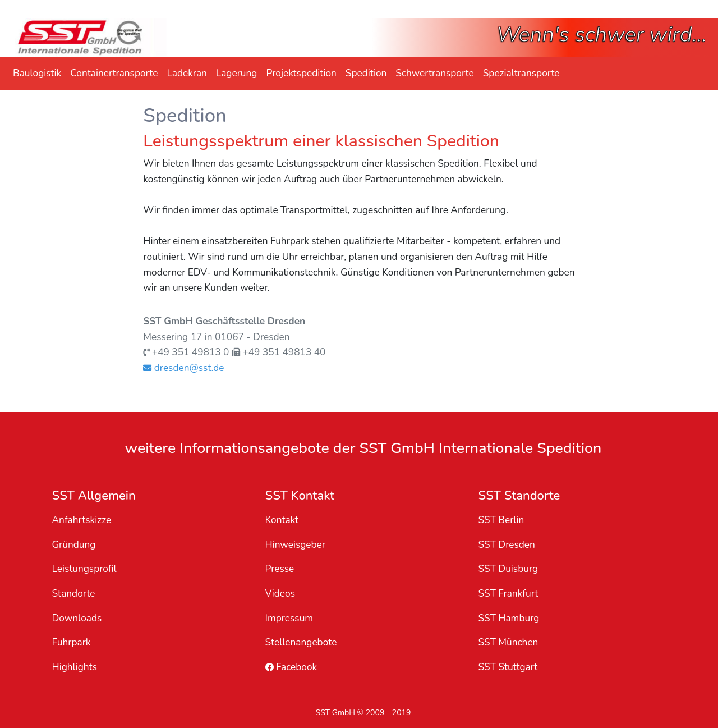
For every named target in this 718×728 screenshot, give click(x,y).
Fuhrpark (72, 642)
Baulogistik (37, 73)
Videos (280, 594)
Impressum (289, 618)
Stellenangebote (301, 642)
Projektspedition (301, 73)
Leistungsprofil (84, 569)
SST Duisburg (508, 569)
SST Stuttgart (508, 667)
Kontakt (282, 520)
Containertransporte (114, 73)
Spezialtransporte (521, 73)
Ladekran (187, 73)
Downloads (77, 618)
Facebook (291, 667)
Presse (280, 569)
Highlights (75, 667)
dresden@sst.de (183, 368)
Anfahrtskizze (82, 520)
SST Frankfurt (508, 594)
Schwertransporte (434, 73)
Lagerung (237, 73)
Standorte (74, 594)
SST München (508, 642)
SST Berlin (501, 520)
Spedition (366, 73)
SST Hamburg (509, 618)
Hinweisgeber (296, 545)
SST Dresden (507, 545)
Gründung (74, 545)
